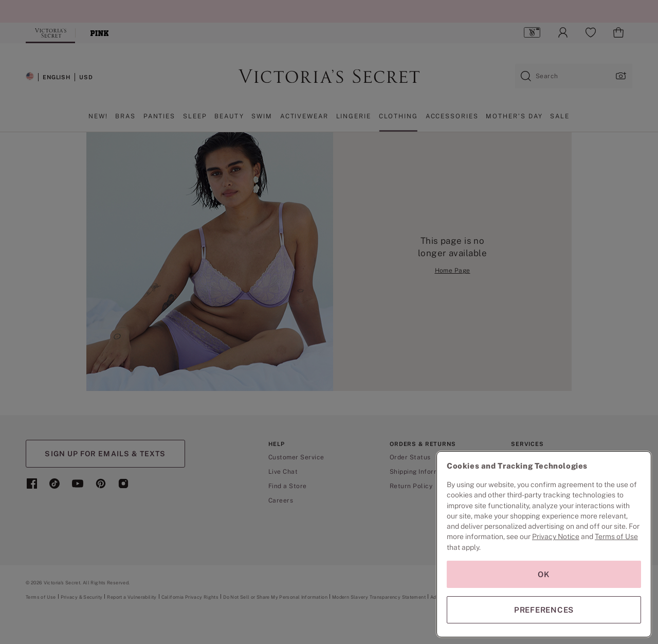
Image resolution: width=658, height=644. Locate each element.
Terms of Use (616, 536)
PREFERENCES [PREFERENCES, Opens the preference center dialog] (544, 610)
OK (544, 574)
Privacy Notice (556, 536)
